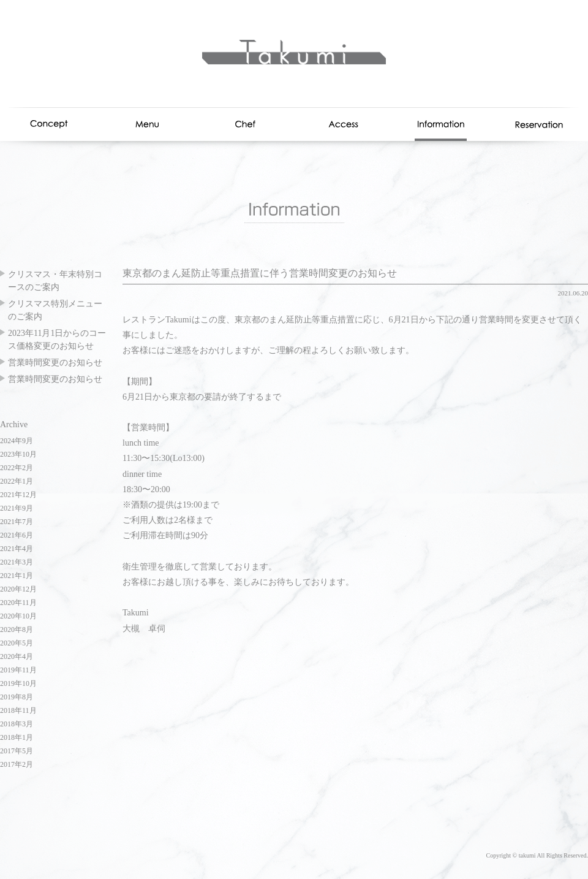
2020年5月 (17, 643)
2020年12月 (18, 589)
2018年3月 (17, 724)
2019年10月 (18, 683)
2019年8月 (17, 697)
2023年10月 (18, 454)
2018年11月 (18, 710)
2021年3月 (17, 562)
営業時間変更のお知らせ (55, 363)
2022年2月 (17, 468)
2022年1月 (17, 481)
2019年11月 (18, 670)
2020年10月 (18, 616)
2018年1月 (17, 737)
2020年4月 (17, 656)
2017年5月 (17, 751)
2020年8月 (17, 630)
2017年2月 (17, 764)
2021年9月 (17, 508)
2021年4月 (17, 549)
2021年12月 (18, 495)
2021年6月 (17, 535)
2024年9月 (17, 441)
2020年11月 (18, 603)
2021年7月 (17, 522)
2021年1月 (17, 576)
